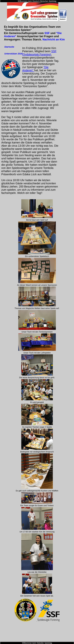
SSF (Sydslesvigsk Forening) (39, 53)
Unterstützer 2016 (13, 54)
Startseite (9, 47)
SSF (47, 33)
